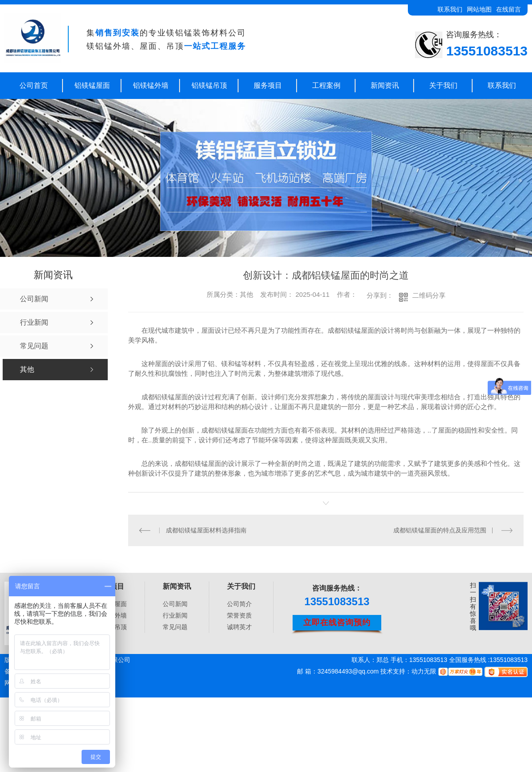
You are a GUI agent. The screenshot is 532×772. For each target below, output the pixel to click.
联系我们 (450, 9)
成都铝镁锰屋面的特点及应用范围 (440, 530)
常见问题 (175, 627)
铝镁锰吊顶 (209, 85)
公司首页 (34, 85)
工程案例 (326, 85)
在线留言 (509, 9)
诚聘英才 (239, 627)
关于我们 (443, 85)
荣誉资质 (239, 615)
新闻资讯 (385, 85)
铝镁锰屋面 (92, 85)
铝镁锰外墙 (151, 85)
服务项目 (268, 85)
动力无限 (424, 671)
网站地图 (479, 9)
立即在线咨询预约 (337, 622)
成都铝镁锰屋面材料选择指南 (206, 530)
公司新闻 (175, 604)
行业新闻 (175, 615)
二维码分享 (429, 295)
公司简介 (239, 604)
